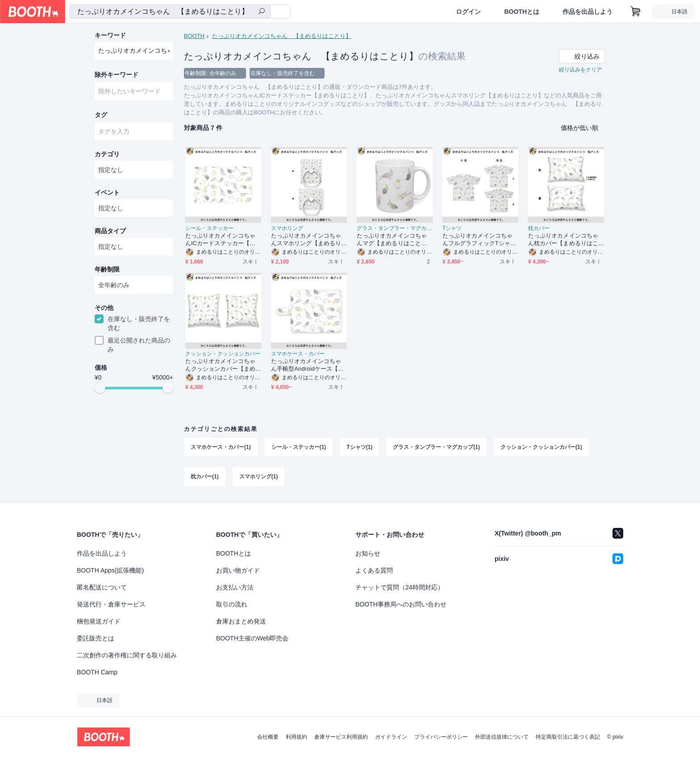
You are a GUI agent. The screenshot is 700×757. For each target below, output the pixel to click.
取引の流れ (232, 604)
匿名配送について (102, 587)
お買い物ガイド (238, 570)
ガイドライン (391, 737)
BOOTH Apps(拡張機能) (110, 570)
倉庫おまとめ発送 (241, 621)
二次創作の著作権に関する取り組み (127, 655)
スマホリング (287, 228)
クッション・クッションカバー (223, 354)
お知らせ (368, 553)
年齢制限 (107, 269)
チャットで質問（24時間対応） (400, 587)
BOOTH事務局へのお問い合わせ (401, 604)
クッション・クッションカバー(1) (541, 447)
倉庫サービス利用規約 (341, 737)
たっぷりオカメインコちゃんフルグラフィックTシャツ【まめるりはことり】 (479, 240)
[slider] (100, 388)
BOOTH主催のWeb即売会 (252, 638)
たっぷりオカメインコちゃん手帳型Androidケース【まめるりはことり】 (307, 365)
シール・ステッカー (209, 228)
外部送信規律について (502, 737)
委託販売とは (96, 638)
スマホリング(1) (259, 477)
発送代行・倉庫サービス (111, 604)
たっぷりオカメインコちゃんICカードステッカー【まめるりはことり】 (220, 240)
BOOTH (194, 36)
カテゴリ (107, 154)
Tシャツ (452, 228)
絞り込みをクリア (580, 70)
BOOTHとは (522, 12)
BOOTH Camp (97, 672)
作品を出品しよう (587, 12)
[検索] (262, 12)
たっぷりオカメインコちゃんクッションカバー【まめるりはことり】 (220, 365)
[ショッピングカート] (636, 12)
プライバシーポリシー (441, 737)
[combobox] (170, 12)
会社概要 (268, 737)
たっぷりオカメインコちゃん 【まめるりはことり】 (282, 36)
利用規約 (296, 737)
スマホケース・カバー (298, 354)
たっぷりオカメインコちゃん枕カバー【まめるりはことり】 (563, 240)
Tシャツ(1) (359, 447)
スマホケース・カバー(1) (221, 447)
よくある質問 (374, 570)
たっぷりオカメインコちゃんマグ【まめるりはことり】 (392, 240)
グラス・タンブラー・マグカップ (395, 228)
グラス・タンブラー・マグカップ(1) (436, 447)
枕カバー (539, 228)
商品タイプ (110, 231)
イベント (107, 192)
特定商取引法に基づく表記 (568, 737)
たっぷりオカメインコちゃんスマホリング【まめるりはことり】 (306, 240)
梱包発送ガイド (99, 621)
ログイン (468, 12)
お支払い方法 (235, 587)
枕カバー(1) (205, 477)
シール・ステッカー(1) (299, 447)
